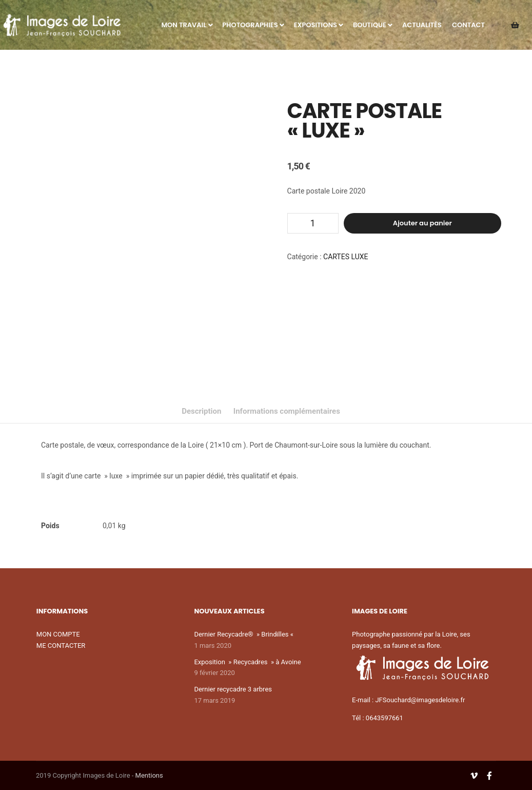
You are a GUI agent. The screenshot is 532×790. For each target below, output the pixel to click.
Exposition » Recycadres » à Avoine (247, 662)
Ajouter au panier (422, 223)
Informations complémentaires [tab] (287, 411)
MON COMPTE (58, 634)
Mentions (149, 775)
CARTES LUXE (346, 257)
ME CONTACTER (61, 646)
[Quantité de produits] (313, 223)
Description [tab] (201, 411)
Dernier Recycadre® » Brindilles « (244, 634)
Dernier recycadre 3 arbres (233, 689)
